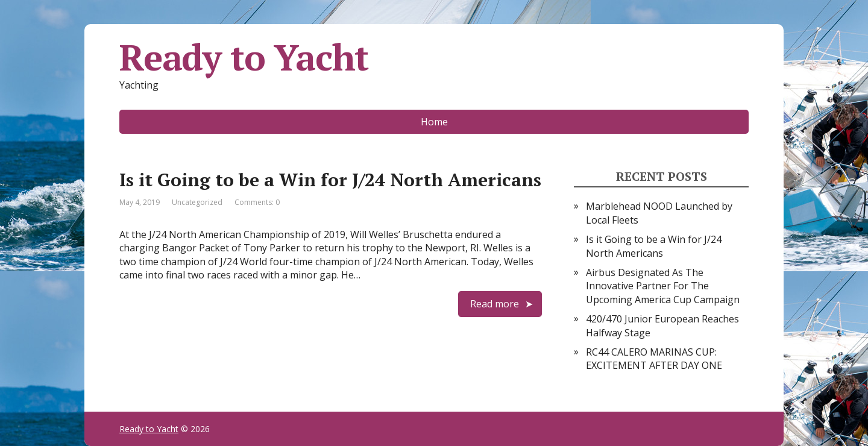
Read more (495, 304)
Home (434, 122)
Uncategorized (197, 202)
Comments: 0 (257, 202)
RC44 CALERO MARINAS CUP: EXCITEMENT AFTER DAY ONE (654, 359)
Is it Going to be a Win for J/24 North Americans (330, 180)
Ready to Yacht (244, 57)
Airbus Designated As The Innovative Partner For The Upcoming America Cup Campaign (663, 286)
